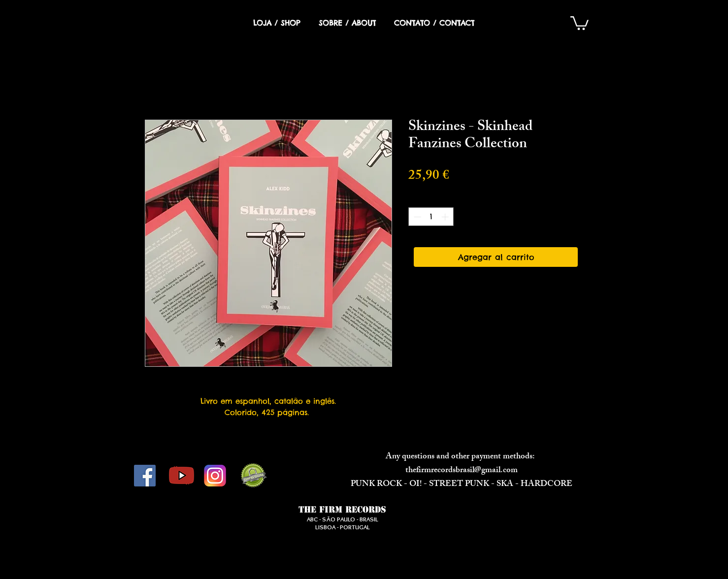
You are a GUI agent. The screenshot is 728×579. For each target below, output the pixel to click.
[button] (579, 22)
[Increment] (446, 217)
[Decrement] (416, 217)
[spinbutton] (431, 217)
